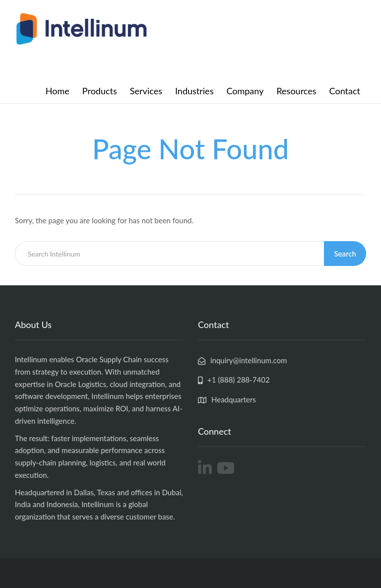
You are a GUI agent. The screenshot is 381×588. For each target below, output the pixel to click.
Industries (194, 91)
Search (345, 254)
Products (100, 91)
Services (146, 91)
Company (245, 91)
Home (58, 91)
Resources (296, 91)
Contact (345, 91)
